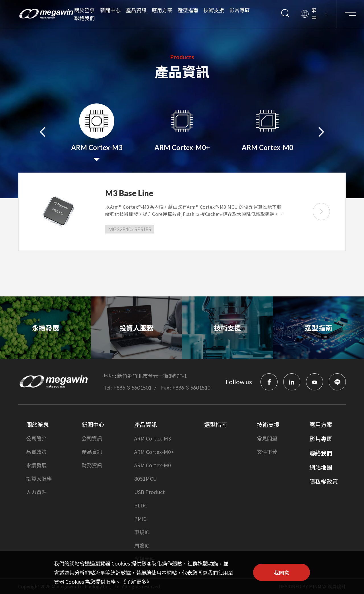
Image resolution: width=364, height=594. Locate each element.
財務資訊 (92, 465)
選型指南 (188, 10)
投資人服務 (39, 478)
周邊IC (142, 545)
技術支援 (214, 10)
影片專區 (240, 10)
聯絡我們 (84, 18)
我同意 (282, 572)
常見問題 (267, 438)
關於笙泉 (84, 10)
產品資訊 (136, 10)
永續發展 (36, 465)
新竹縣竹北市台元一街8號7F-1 (152, 376)
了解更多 (136, 581)
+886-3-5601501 (132, 388)
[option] (97, 131)
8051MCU (145, 478)
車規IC (142, 532)
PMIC (140, 519)
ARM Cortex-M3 (153, 438)
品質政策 (36, 452)
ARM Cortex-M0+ (154, 452)
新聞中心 (110, 10)
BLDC (141, 505)
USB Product (150, 492)
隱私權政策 (324, 481)
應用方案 (162, 10)
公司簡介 (36, 438)
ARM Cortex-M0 (153, 465)
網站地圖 (321, 467)
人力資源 (36, 492)
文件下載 (267, 452)
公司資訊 (92, 438)
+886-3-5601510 (191, 388)
